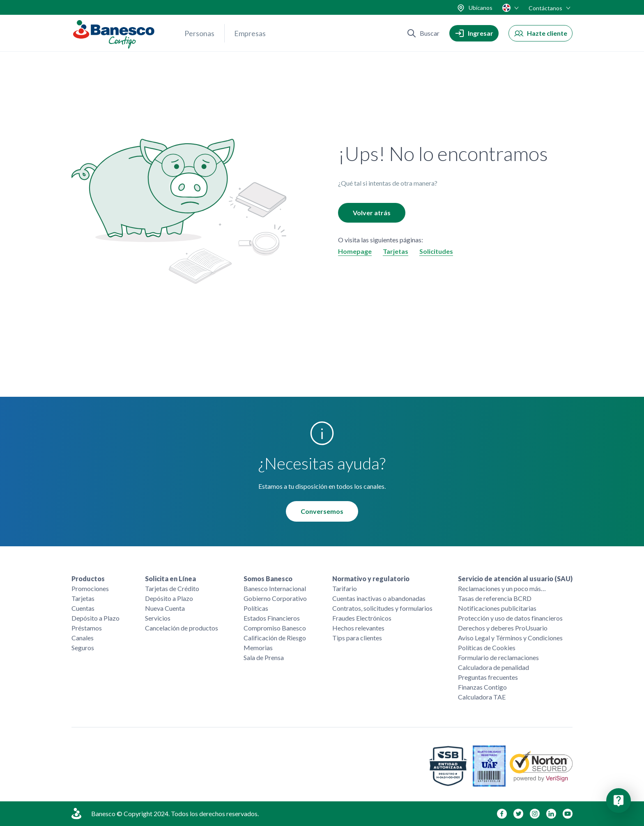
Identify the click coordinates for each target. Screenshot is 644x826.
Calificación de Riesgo (275, 638)
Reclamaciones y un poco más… (502, 588)
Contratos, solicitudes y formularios (382, 608)
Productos (88, 579)
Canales (83, 638)
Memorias (258, 648)
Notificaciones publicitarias (497, 608)
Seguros (83, 648)
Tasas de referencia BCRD (495, 598)
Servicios (158, 618)
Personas (199, 33)
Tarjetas (396, 251)
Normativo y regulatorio (371, 579)
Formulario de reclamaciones (498, 657)
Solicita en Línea (170, 579)
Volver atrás (372, 213)
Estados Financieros (272, 618)
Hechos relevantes (358, 628)
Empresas (250, 33)
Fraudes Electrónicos (362, 618)
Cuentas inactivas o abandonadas (379, 598)
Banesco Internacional (275, 588)
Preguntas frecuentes (488, 677)
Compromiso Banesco (275, 628)
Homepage (355, 251)
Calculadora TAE (482, 697)
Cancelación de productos (182, 628)
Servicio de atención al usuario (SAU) (515, 579)
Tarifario (345, 588)
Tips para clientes (357, 638)
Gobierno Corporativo (275, 598)
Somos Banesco (268, 579)
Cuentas (83, 608)
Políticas (256, 608)
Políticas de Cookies (487, 648)
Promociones (90, 588)
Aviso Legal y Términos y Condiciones (510, 638)
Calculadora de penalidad (493, 667)
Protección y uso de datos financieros (510, 618)
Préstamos (87, 628)
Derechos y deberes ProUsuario (503, 628)
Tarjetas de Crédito (172, 588)
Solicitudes (436, 251)
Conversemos (322, 511)
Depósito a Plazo (95, 618)
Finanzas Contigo (482, 687)
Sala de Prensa (264, 657)
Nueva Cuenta (165, 608)
